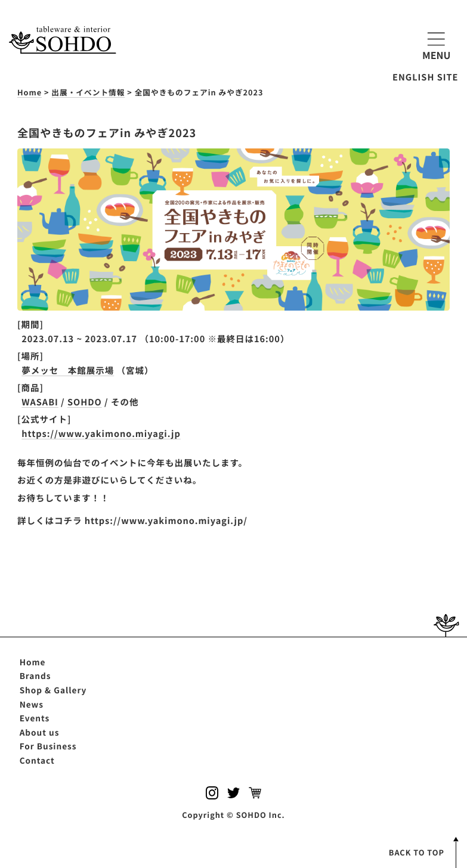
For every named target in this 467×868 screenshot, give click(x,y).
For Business (48, 746)
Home (33, 662)
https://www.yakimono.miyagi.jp (101, 434)
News (32, 704)
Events (35, 718)
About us (40, 732)
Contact (37, 760)
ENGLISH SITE (425, 77)
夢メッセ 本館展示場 (68, 371)
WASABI (40, 402)
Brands (35, 675)
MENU (437, 44)
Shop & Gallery (53, 690)
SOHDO (85, 402)
